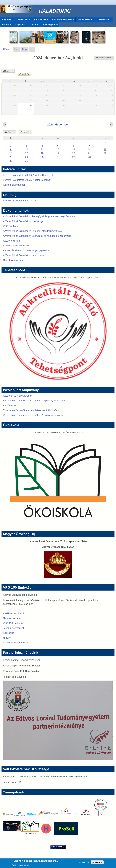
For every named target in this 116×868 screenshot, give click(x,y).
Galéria (6, 25)
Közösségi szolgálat (62, 20)
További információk (21, 866)
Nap (24, 49)
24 (27, 157)
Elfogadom (84, 863)
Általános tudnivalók (14, 613)
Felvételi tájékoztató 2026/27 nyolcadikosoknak (28, 175)
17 (27, 153)
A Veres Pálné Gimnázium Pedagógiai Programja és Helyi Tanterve (39, 216)
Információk (40, 20)
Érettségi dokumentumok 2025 (19, 201)
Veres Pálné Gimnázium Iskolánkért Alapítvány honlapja (33, 415)
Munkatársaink (85, 20)
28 (89, 157)
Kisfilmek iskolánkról (14, 185)
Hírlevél (7, 638)
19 (58, 153)
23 (11, 157)
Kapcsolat (20, 25)
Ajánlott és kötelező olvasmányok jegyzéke (26, 250)
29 (105, 157)
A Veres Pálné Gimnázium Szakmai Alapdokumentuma (32, 231)
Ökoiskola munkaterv (14, 260)
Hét (16, 49)
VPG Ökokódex (11, 226)
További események (14, 628)
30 (11, 161)
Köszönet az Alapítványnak (18, 396)
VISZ (34, 25)
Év (32, 49)
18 (42, 153)
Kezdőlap (7, 20)
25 (42, 157)
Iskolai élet (23, 20)
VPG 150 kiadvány (13, 623)
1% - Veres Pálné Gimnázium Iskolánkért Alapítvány (31, 410)
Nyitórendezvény (12, 618)
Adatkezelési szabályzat (16, 246)
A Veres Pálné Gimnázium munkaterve (24, 255)
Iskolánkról (104, 20)
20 (74, 153)
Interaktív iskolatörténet (15, 643)
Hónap (8, 49)
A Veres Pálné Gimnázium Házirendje (23, 221)
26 (58, 157)
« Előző (99, 58)
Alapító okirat (10, 405)
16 (11, 153)
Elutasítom (97, 863)
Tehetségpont (49, 25)
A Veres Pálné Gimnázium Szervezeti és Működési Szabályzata (37, 236)
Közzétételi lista (11, 241)
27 (74, 157)
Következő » (107, 58)
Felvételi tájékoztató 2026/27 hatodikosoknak (27, 180)
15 (105, 149)
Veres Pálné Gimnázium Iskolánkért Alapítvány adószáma (34, 401)
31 (27, 161)
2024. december (58, 124)
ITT (18, 782)
